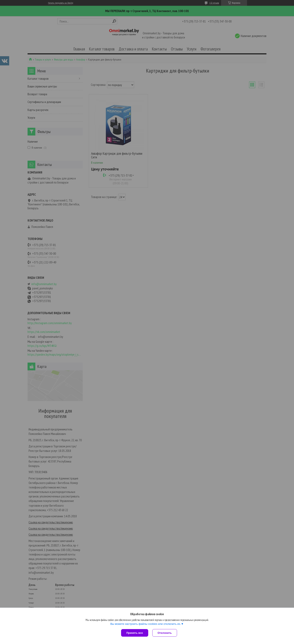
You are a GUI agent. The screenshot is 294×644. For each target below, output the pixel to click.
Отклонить (165, 633)
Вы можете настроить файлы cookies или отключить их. (146, 624)
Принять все (135, 633)
